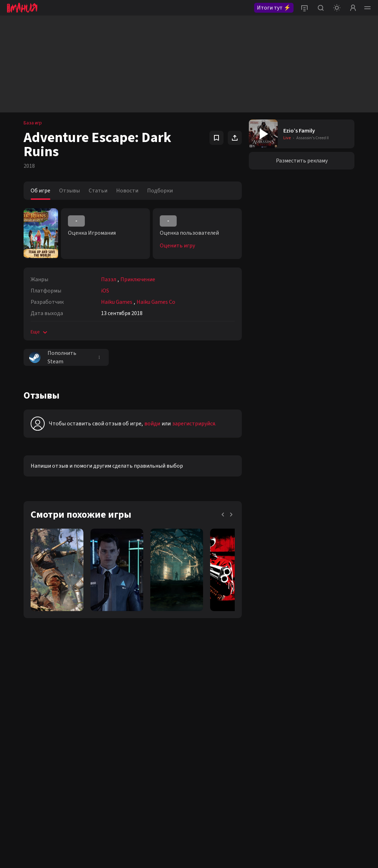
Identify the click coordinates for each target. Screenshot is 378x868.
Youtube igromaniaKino (31, 734)
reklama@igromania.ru (177, 685)
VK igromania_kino (26, 710)
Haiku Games (117, 302)
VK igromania (21, 685)
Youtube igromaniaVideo (33, 722)
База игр (33, 123)
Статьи (98, 191)
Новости (127, 191)
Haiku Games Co (156, 302)
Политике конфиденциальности (297, 819)
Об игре (40, 191)
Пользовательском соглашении (215, 825)
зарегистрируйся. (194, 424)
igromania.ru (304, 780)
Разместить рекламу (302, 161)
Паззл (109, 279)
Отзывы (70, 191)
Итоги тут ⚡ (274, 8)
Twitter (75, 685)
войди (152, 424)
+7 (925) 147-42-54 (172, 710)
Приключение (138, 279)
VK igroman (19, 697)
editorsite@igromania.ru (179, 697)
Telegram (77, 697)
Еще (40, 332)
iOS (105, 291)
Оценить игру (177, 246)
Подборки (160, 191)
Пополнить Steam (53, 357)
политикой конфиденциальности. (313, 738)
